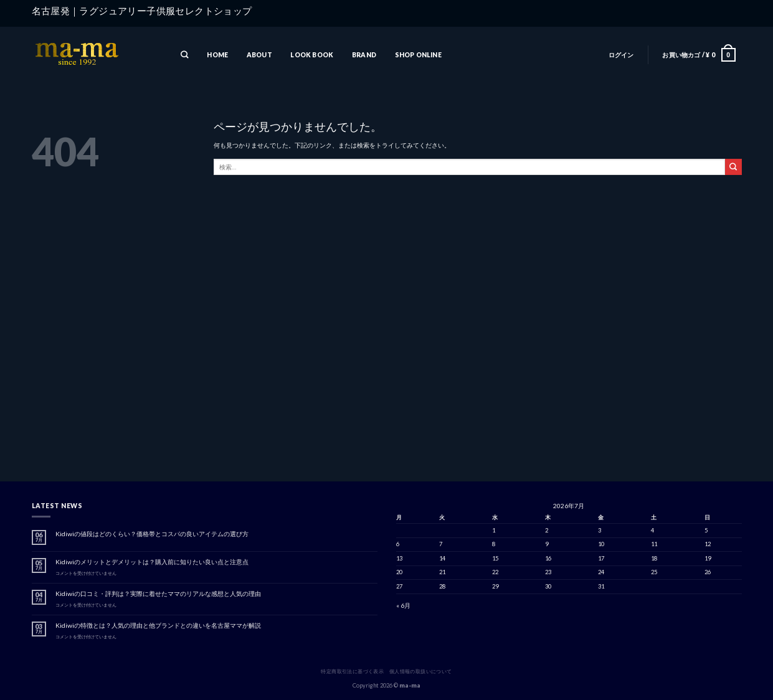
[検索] (185, 55)
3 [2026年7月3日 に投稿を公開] (600, 530)
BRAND (364, 55)
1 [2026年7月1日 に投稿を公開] (494, 530)
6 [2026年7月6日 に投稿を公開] (398, 544)
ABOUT (259, 55)
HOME (217, 55)
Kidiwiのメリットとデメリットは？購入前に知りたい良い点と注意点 (152, 562)
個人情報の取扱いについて (421, 671)
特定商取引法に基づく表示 (352, 671)
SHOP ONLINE (418, 55)
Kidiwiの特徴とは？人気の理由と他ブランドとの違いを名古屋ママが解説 (158, 625)
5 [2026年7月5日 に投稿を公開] (706, 530)
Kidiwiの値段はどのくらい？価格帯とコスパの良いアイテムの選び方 (152, 534)
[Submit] (733, 167)
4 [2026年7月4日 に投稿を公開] (652, 530)
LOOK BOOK (312, 55)
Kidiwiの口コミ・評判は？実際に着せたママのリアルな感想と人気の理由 (158, 594)
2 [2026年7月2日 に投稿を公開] (547, 530)
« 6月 (403, 605)
